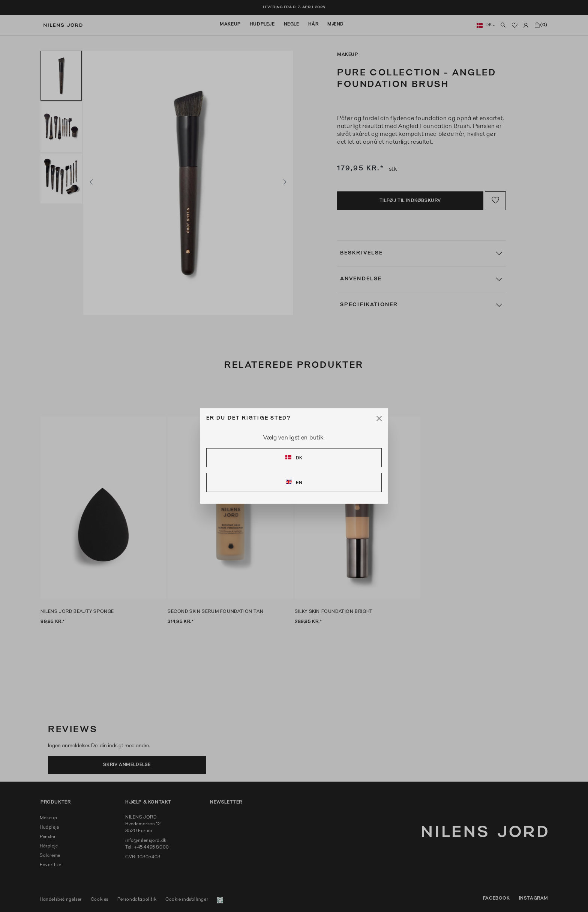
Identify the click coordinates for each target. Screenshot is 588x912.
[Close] (379, 418)
